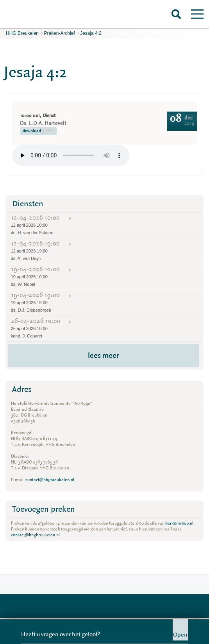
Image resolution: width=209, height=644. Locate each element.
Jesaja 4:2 (91, 33)
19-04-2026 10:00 (105, 276)
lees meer (104, 355)
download (38, 131)
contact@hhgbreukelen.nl (50, 480)
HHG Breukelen (22, 33)
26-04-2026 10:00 (105, 328)
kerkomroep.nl (179, 523)
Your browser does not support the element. (71, 155)
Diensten (28, 204)
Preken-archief (59, 33)
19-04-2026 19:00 (105, 302)
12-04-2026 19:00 (105, 251)
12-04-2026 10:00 (105, 225)
